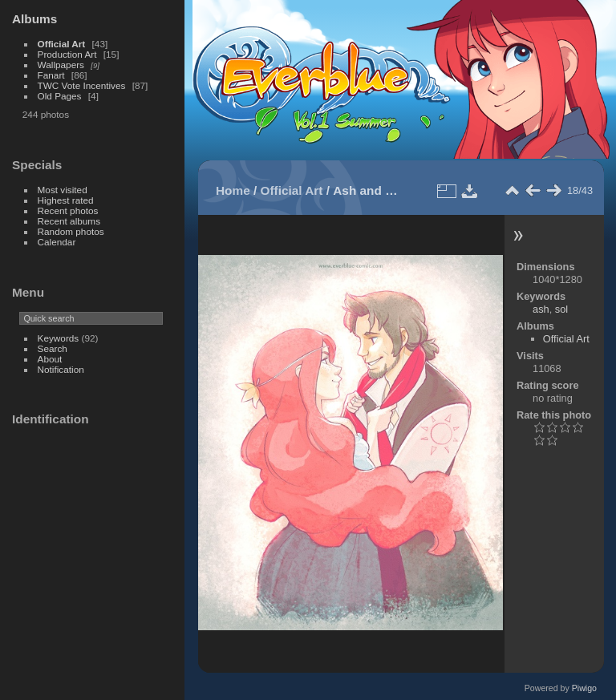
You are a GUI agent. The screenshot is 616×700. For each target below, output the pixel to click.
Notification (61, 369)
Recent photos (68, 210)
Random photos (71, 231)
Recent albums (69, 221)
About (50, 359)
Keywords (59, 338)
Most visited (63, 190)
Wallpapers (61, 65)
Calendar (57, 242)
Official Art (62, 44)
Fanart (51, 75)
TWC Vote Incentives (82, 85)
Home (233, 190)
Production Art (67, 54)
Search (53, 348)
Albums (34, 19)
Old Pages (60, 96)
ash (541, 309)
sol (561, 309)
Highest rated (66, 200)
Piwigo (584, 688)
